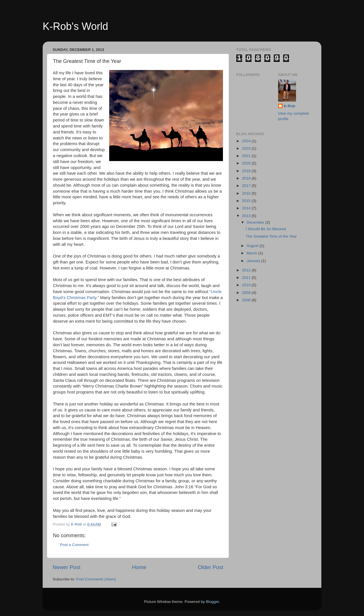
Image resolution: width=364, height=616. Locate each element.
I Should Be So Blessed (266, 229)
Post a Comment (74, 545)
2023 (247, 148)
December (256, 222)
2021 (247, 156)
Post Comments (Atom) (96, 579)
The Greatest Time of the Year (271, 236)
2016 (247, 193)
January (254, 261)
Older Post (211, 567)
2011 (247, 278)
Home (139, 567)
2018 (247, 178)
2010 (247, 285)
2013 (247, 216)
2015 (247, 201)
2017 (247, 186)
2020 (247, 163)
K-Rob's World (75, 26)
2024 (247, 141)
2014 (247, 208)
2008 (247, 300)
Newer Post (67, 567)
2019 (247, 171)
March (252, 253)
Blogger (212, 602)
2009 (247, 293)
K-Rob (290, 106)
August (253, 246)
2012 (247, 270)
